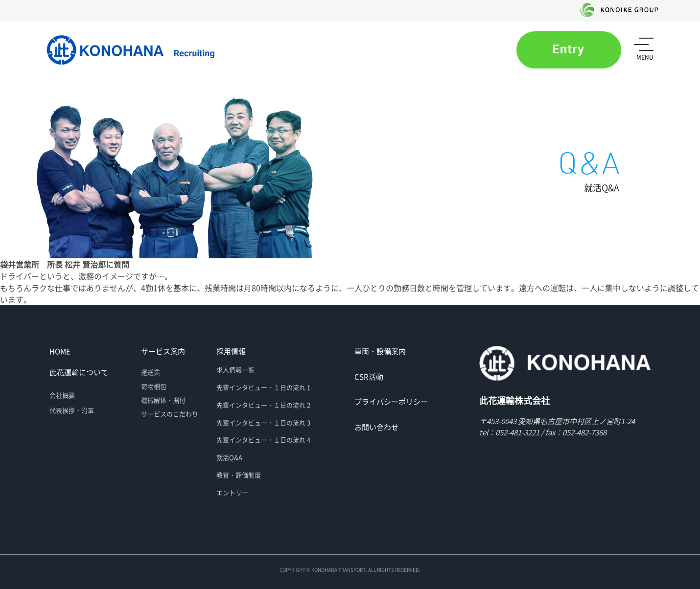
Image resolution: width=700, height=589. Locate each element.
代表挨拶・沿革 (72, 410)
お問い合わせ (376, 427)
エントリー (232, 492)
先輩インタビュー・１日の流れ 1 (263, 387)
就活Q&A (229, 457)
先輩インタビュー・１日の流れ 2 (263, 405)
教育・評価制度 (239, 475)
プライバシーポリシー (391, 402)
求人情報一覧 (235, 370)
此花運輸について (79, 372)
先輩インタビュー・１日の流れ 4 (263, 440)
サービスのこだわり (170, 414)
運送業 (151, 372)
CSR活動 (369, 377)
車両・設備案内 (380, 351)
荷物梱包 (154, 386)
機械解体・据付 (163, 400)
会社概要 (62, 395)
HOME (60, 351)
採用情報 (231, 351)
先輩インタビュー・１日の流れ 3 (263, 422)
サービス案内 (163, 351)
